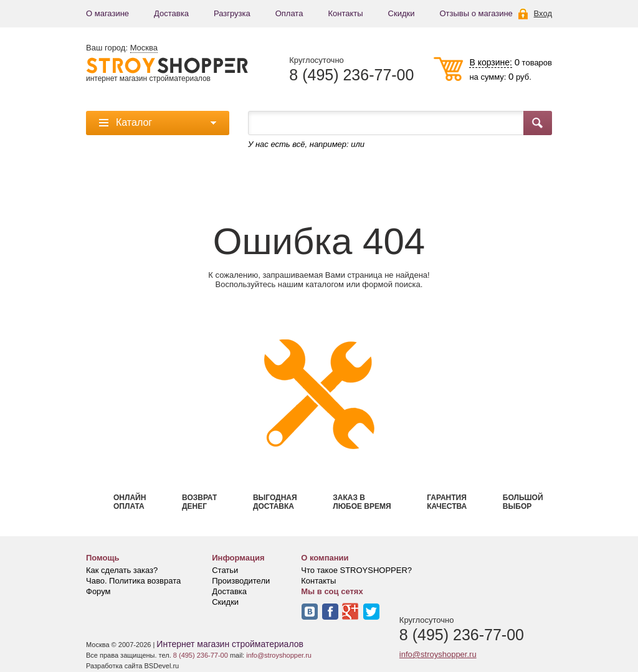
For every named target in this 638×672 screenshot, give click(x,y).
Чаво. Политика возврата (133, 581)
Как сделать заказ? (122, 570)
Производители (241, 581)
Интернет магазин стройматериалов (230, 644)
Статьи (225, 570)
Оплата (289, 13)
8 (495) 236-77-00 (351, 75)
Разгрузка (232, 13)
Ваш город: (122, 48)
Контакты (345, 13)
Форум (98, 591)
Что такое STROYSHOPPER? (356, 570)
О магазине (107, 13)
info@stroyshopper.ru (438, 654)
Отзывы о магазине (476, 13)
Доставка (171, 13)
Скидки (402, 13)
